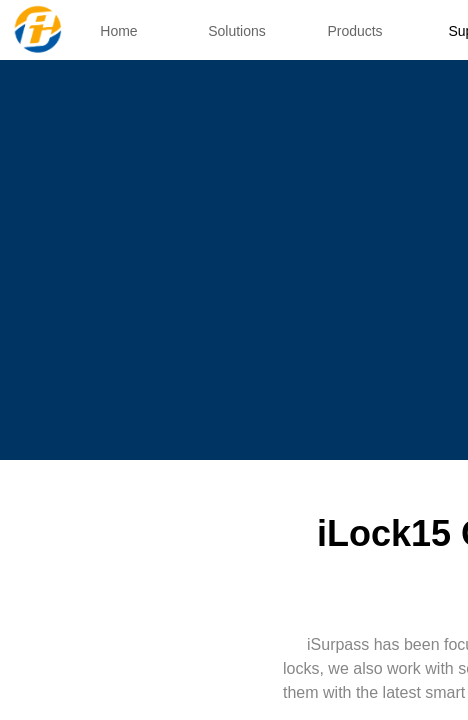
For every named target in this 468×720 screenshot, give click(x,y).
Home (118, 31)
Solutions (237, 31)
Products (354, 31)
